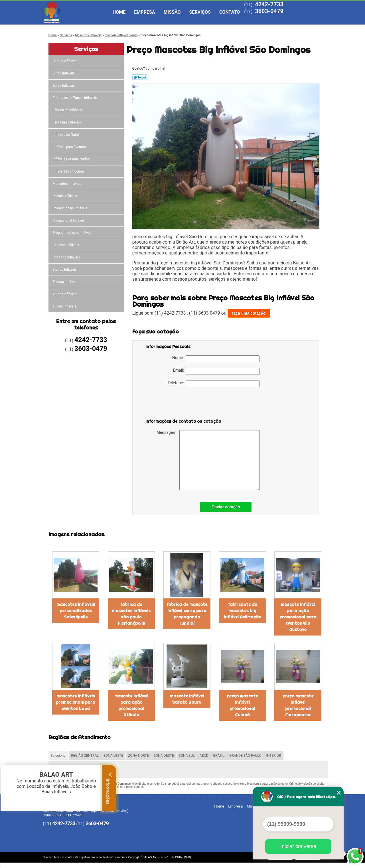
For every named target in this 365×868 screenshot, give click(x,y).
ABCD (204, 756)
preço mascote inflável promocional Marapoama (298, 705)
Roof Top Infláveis (67, 257)
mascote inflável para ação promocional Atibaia (131, 705)
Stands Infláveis (65, 270)
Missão (172, 12)
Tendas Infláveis (65, 282)
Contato (230, 12)
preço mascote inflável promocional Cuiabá (242, 705)
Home (119, 12)
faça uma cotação (249, 313)
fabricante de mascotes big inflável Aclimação (243, 611)
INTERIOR (274, 756)
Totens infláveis (65, 294)
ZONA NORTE (138, 756)
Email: (216, 371)
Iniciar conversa (298, 846)
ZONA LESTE (113, 756)
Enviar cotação (226, 507)
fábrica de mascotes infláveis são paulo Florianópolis (131, 614)
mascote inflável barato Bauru (187, 699)
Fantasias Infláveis (67, 122)
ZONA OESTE (164, 756)
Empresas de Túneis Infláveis (75, 98)
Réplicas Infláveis (66, 245)
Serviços (200, 12)
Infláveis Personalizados (72, 159)
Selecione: (59, 756)
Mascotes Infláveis (67, 184)
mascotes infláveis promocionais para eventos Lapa (76, 702)
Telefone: (214, 384)
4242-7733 (269, 4)
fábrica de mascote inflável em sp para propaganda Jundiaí (187, 614)
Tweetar (140, 77)
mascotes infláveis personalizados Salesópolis (76, 611)
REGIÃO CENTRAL (85, 756)
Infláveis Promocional (70, 171)
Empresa (144, 12)
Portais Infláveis (65, 196)
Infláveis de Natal (66, 135)
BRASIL (219, 756)
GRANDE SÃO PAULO (245, 756)
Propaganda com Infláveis (73, 233)
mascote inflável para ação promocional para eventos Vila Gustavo (298, 617)
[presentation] (182, 404)
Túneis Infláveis (65, 306)
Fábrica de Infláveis (68, 110)
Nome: (216, 359)
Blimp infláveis (64, 73)
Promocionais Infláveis (70, 208)
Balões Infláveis (65, 61)
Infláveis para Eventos (70, 147)
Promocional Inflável (69, 220)
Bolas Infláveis (64, 86)
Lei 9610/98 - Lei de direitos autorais (121, 787)
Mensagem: (208, 460)
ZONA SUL (187, 756)
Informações (109, 788)
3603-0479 (269, 11)
